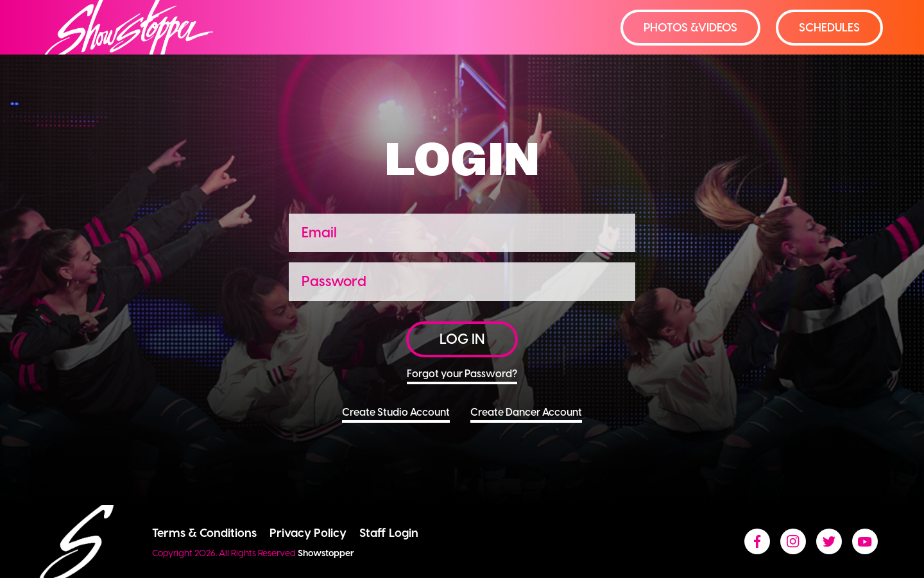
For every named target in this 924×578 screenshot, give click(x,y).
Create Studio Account (396, 414)
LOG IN (462, 339)
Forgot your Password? (462, 376)
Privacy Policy (308, 532)
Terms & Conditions (204, 532)
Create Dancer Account (526, 414)
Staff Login (389, 532)
